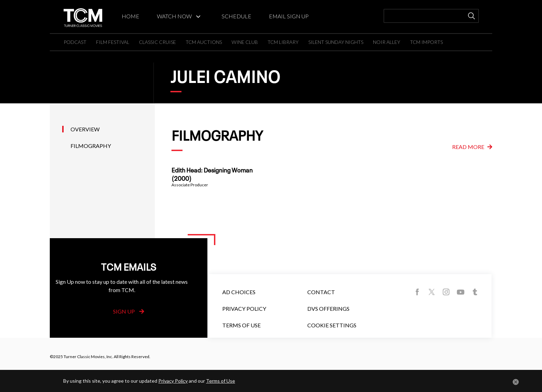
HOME (130, 16)
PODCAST (75, 42)
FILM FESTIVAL (113, 42)
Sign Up (129, 311)
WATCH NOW (174, 16)
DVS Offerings (328, 309)
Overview (85, 129)
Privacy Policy (244, 309)
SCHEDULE (236, 16)
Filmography (91, 146)
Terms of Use (241, 325)
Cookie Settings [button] (332, 325)
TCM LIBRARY (283, 42)
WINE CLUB (245, 42)
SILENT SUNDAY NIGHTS (336, 42)
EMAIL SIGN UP (289, 16)
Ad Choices (239, 292)
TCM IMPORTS (426, 42)
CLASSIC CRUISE (157, 42)
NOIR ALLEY (387, 42)
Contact (321, 292)
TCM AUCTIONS (204, 42)
